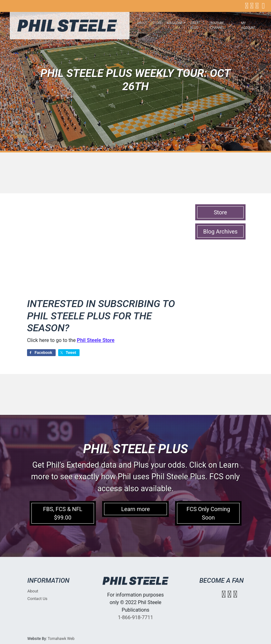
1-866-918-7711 (135, 617)
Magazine (175, 23)
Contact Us (37, 599)
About (142, 23)
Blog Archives (220, 231)
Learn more (135, 509)
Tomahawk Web (61, 639)
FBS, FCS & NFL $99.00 (63, 513)
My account (248, 25)
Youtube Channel (218, 25)
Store (157, 23)
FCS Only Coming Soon (208, 513)
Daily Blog (195, 25)
